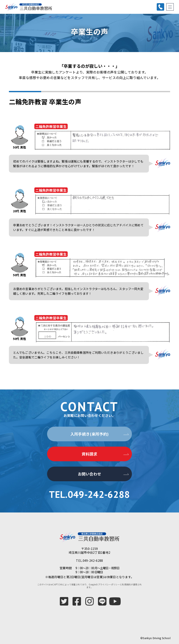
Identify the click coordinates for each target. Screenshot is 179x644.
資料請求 (89, 454)
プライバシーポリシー (109, 584)
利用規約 (126, 584)
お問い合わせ (89, 474)
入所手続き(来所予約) (90, 434)
